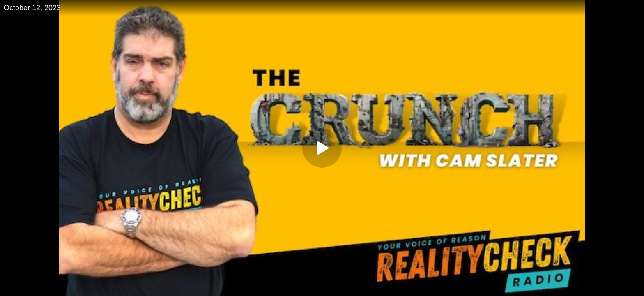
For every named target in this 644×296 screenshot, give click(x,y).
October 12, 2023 (32, 8)
